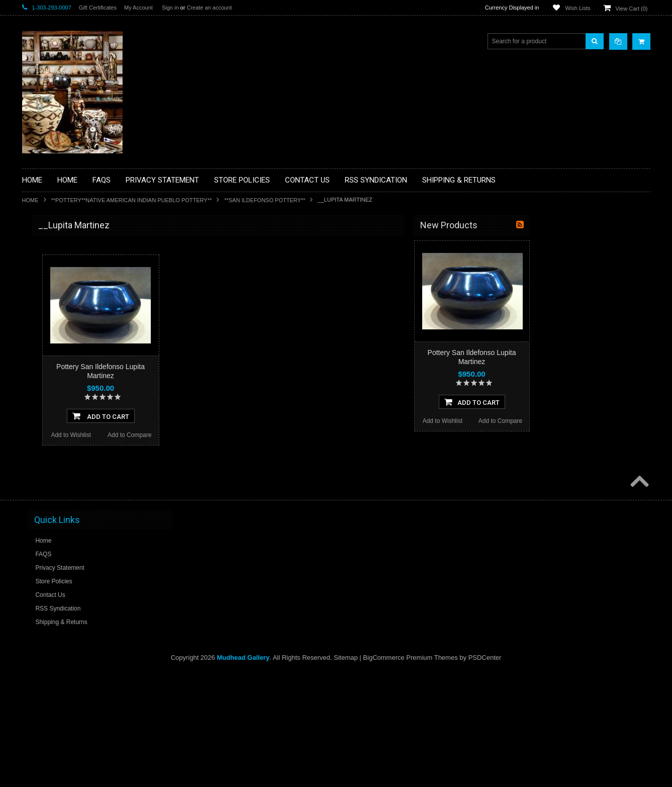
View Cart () (632, 9)
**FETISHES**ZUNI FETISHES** (73, 368)
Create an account (209, 8)
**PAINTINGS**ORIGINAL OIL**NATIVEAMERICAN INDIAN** (75, 457)
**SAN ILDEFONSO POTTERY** (265, 200)
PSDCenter (485, 772)
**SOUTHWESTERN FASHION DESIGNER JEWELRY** (70, 508)
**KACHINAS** (48, 385)
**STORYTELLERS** (57, 555)
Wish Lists (578, 8)
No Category (45, 572)
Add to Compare (250, 435)
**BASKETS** (47, 266)
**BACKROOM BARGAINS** (67, 248)
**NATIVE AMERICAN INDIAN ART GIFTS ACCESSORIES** (75, 406)
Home (30, 200)
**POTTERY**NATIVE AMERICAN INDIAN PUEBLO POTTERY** (132, 200)
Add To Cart (221, 416)
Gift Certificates (98, 8)
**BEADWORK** (51, 308)
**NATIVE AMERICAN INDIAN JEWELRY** (69, 432)
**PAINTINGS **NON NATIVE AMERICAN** (68, 287)
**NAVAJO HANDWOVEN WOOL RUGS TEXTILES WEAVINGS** (82, 483)
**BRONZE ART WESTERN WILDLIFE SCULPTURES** (80, 329)
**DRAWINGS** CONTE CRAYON (74, 351)
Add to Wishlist (191, 435)
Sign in (170, 8)
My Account (138, 8)
